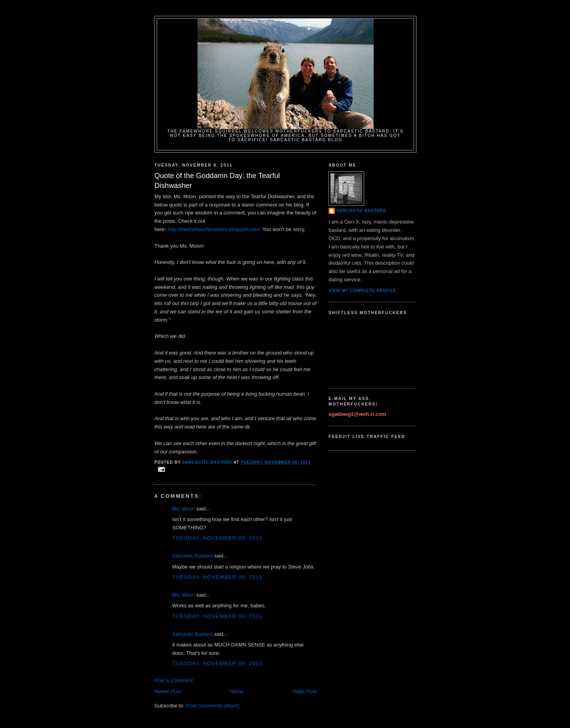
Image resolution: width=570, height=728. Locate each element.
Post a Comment (174, 680)
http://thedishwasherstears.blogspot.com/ (214, 229)
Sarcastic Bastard (192, 556)
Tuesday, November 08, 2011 (217, 538)
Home (237, 691)
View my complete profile (363, 291)
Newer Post (168, 691)
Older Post (305, 691)
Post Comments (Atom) (213, 706)
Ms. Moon (183, 509)
